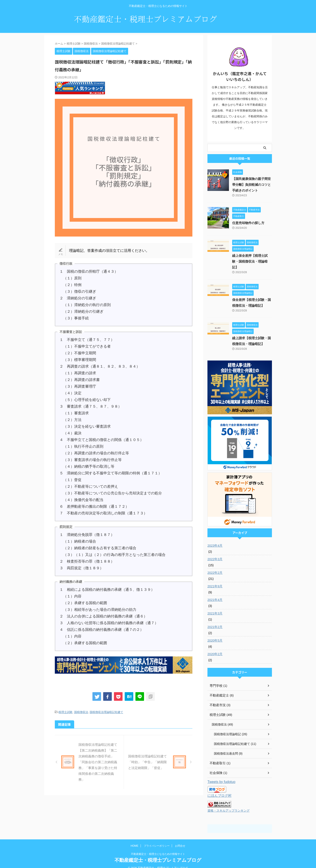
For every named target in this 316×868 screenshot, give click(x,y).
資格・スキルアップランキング (229, 805)
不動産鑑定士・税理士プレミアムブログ (158, 854)
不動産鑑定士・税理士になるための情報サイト (158, 848)
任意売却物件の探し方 (247, 223)
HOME (135, 840)
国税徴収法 (81, 712)
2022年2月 (215, 567)
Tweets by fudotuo (221, 776)
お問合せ (180, 840)
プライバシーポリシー (157, 840)
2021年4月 (215, 594)
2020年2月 (215, 648)
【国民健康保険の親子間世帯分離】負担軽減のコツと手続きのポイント (252, 185)
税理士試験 (65, 712)
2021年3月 (215, 608)
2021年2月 (215, 621)
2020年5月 (215, 635)
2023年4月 (215, 540)
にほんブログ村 (219, 790)
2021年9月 (215, 580)
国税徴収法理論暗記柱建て (106, 712)
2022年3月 (215, 553)
